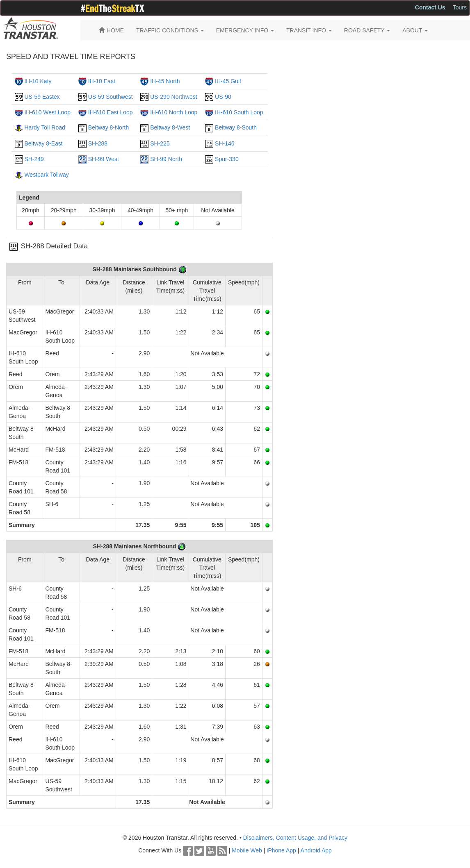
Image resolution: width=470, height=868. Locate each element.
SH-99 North (166, 159)
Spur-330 (227, 159)
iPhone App (281, 850)
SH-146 (225, 143)
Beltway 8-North (109, 127)
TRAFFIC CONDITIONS (170, 30)
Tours (460, 7)
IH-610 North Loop (174, 112)
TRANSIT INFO (309, 30)
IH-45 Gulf (228, 81)
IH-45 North (165, 81)
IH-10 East (102, 81)
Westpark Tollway (46, 175)
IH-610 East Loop (111, 112)
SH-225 (160, 143)
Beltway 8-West (170, 127)
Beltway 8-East (43, 143)
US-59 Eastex (42, 97)
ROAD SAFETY (367, 30)
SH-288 (98, 143)
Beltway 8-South (236, 127)
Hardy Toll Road (44, 127)
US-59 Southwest (111, 97)
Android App (316, 850)
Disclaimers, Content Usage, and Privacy (295, 838)
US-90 (223, 97)
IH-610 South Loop (239, 112)
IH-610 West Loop (47, 112)
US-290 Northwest (173, 97)
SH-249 (34, 159)
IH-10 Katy (38, 81)
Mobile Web (247, 850)
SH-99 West (104, 159)
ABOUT (415, 30)
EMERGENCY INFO (245, 30)
